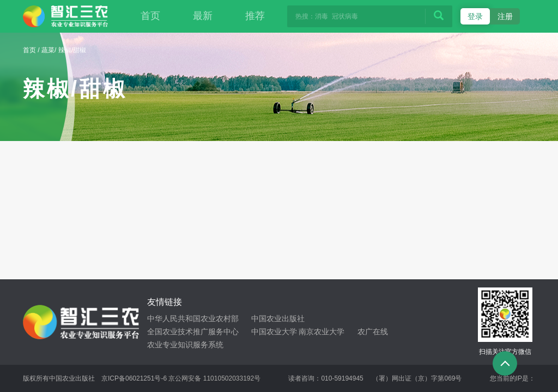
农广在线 (373, 332)
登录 (475, 16)
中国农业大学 (274, 332)
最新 (203, 16)
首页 (150, 16)
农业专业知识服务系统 (185, 345)
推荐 (255, 16)
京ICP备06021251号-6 (134, 378)
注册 (505, 16)
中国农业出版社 (278, 318)
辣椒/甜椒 (72, 50)
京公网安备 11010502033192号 (214, 378)
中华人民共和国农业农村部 (193, 318)
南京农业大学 (322, 332)
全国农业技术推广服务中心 (193, 332)
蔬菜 (48, 50)
